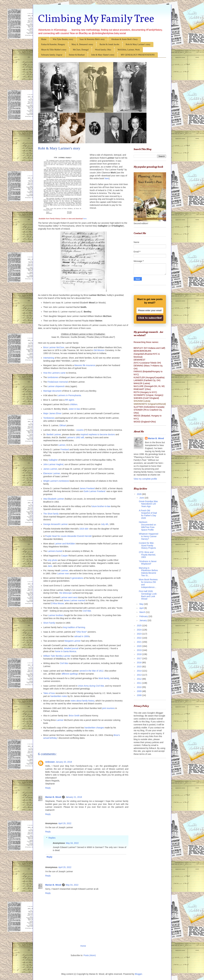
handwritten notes (59, 696)
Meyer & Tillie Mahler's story (54, 50)
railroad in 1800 (81, 636)
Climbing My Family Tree (96, 19)
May (142, 604)
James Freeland (87, 488)
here (85, 219)
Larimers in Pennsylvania (69, 395)
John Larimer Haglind (53, 464)
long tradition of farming (74, 627)
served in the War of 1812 (91, 671)
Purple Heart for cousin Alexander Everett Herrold (68, 536)
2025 (139, 626)
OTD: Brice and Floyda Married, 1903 (147, 555)
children (74, 404)
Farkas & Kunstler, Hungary (53, 44)
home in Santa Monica (66, 651)
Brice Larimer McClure (54, 347)
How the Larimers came (55, 373)
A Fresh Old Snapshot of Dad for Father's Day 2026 (148, 514)
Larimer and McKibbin (65, 544)
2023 (139, 634)
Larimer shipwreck (56, 386)
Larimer (62, 445)
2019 (139, 650)
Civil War (87, 611)
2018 (139, 654)
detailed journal (71, 648)
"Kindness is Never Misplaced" (148, 563)
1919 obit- (84, 529)
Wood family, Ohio (103, 50)
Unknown (50, 762)
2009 (139, 691)
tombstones (53, 377)
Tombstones (49, 418)
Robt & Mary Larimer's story (138, 44)
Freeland (65, 449)
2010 (139, 687)
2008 (139, 695)
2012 (139, 679)
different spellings (70, 674)
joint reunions (108, 708)
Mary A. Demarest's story (82, 44)
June (142, 498)
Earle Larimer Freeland (94, 491)
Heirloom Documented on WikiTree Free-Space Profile (147, 526)
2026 (139, 494)
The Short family (51, 514)
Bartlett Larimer (54, 434)
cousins (80, 430)
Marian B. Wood (53, 797)
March (143, 612)
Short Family (49, 623)
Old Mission (99, 350)
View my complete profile (145, 479)
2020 (139, 646)
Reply (48, 788)
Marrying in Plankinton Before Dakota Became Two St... (148, 572)
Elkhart (63, 425)
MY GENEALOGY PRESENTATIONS (138, 55)
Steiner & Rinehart (77, 55)
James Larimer (50, 469)
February (144, 616)
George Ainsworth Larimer (56, 524)
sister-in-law (74, 409)
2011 (139, 683)
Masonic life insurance (85, 365)
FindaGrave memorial (58, 382)
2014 (139, 671)
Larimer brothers (56, 615)
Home (44, 39)
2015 (139, 667)
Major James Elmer (52, 413)
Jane (50, 566)
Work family (104, 678)
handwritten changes (95, 728)
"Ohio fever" (82, 632)
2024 (139, 630)
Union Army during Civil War (91, 686)
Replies (52, 838)
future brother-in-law (101, 506)
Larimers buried (55, 551)
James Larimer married (75, 600)
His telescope (65, 593)
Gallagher (53, 460)
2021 (139, 642)
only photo (52, 560)
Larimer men (63, 574)
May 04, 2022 (72, 843)
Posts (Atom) (90, 955)
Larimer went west (69, 597)
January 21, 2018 (74, 797)
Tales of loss (49, 693)
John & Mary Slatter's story (103, 55)
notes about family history (83, 701)
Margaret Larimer (73, 641)
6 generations (77, 578)
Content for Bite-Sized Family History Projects (147, 546)
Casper (65, 556)
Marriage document (52, 391)
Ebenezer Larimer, (52, 473)
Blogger (138, 974)
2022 (139, 638)
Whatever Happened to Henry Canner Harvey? (148, 536)
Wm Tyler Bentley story (63, 39)
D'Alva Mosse (57, 603)
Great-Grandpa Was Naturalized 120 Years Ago (148, 504)
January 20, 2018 (64, 762)
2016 (139, 663)
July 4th (105, 524)
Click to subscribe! (150, 318)
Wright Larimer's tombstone (56, 481)
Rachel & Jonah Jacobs (109, 44)
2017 (139, 658)
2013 (139, 675)
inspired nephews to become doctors (98, 434)
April (142, 608)
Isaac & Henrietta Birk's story (92, 39)
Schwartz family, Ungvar (52, 55)
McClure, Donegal (81, 50)
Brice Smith (74, 716)
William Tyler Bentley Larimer (57, 656)
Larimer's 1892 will (75, 437)
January (143, 620)
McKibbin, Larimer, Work (129, 50)
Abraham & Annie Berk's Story (125, 39)
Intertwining (49, 358)
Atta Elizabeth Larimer (54, 499)
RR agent (69, 400)
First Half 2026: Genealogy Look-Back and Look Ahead (148, 595)
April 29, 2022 (65, 823)
